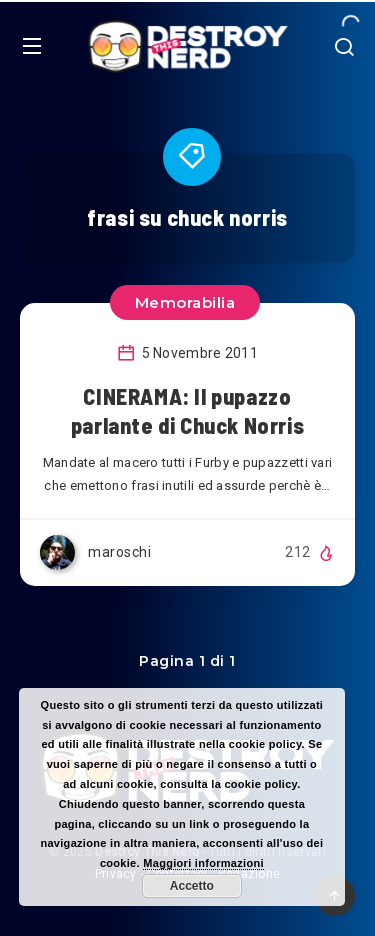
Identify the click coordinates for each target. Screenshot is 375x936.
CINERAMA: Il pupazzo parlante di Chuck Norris (187, 411)
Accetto (192, 886)
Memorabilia (185, 302)
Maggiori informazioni (203, 863)
